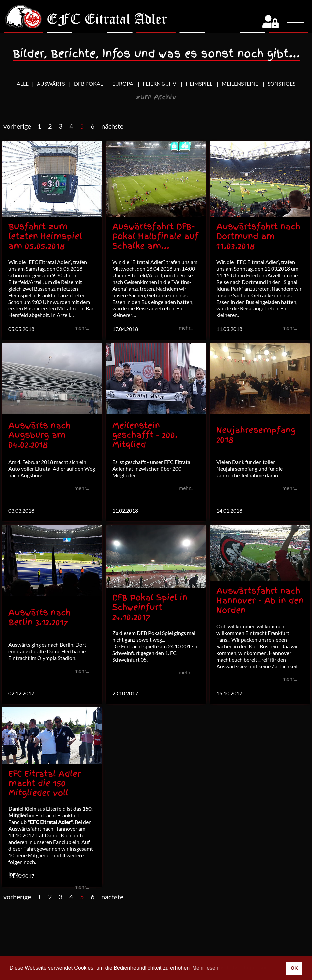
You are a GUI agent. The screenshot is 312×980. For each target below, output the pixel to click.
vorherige (17, 126)
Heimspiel (199, 84)
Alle (23, 84)
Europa (123, 84)
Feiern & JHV (160, 84)
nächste (112, 126)
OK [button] (294, 968)
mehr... (82, 488)
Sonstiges (281, 84)
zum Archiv (156, 97)
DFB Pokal (89, 84)
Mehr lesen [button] (205, 968)
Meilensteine (240, 84)
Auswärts (51, 84)
